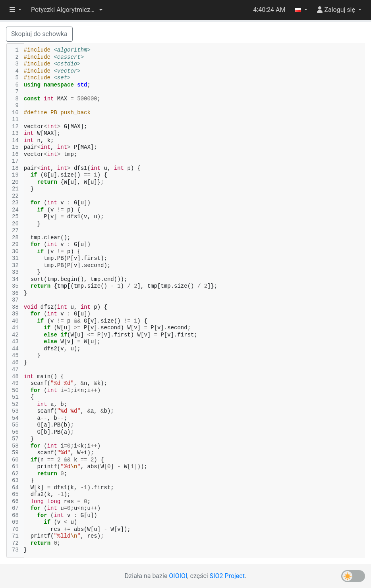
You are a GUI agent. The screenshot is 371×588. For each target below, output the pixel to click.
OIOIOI (178, 576)
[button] (67, 10)
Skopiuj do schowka (39, 34)
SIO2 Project (227, 576)
